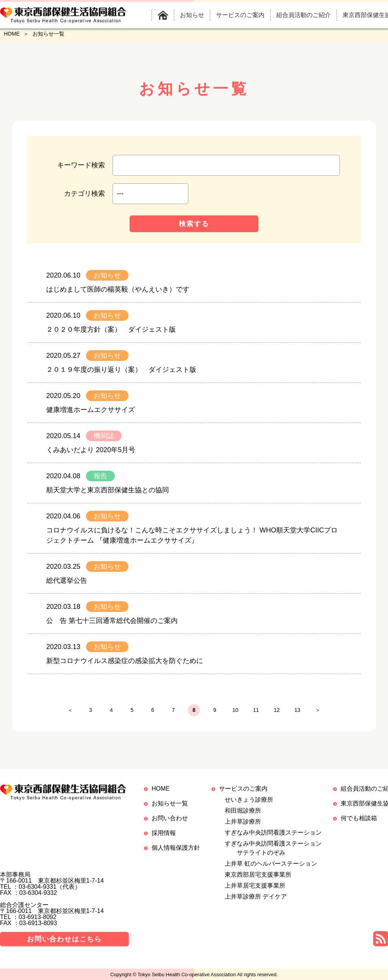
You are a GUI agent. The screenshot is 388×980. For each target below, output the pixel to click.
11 (274, 712)
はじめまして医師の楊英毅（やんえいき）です (118, 289)
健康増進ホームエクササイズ (91, 410)
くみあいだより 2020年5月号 (91, 450)
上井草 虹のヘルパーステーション (271, 867)
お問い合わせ (170, 822)
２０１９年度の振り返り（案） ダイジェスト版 (121, 370)
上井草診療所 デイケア (256, 900)
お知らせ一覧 (170, 807)
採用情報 (164, 836)
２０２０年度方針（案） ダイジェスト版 (111, 329)
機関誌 (104, 436)
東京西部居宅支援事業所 (258, 878)
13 (327, 712)
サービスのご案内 (243, 792)
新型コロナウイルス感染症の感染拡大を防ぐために (125, 661)
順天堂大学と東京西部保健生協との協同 (108, 490)
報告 (100, 476)
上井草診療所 (243, 825)
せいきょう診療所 (249, 803)
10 (247, 712)
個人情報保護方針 (176, 851)
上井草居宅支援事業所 (255, 889)
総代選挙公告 (67, 581)
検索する (194, 224)
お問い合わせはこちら (64, 943)
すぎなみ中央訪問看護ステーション (273, 836)
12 (300, 712)
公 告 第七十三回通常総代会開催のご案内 (112, 621)
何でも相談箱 (359, 822)
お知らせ (107, 275)
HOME (12, 34)
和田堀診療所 (243, 814)
